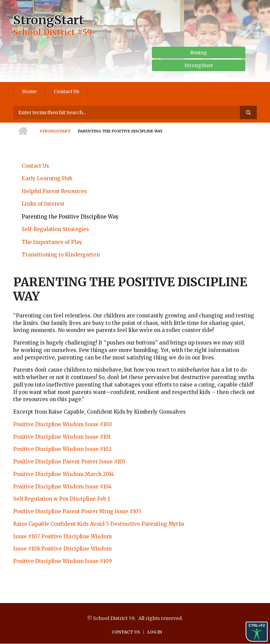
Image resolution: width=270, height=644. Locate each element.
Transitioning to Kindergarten (61, 255)
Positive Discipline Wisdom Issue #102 (62, 449)
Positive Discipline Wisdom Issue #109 (63, 561)
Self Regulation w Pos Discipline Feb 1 (62, 499)
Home (29, 91)
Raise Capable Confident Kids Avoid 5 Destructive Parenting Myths (99, 524)
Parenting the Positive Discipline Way (70, 217)
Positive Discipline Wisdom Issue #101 (62, 437)
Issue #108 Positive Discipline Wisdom (62, 549)
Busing (199, 53)
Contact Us (66, 91)
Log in (155, 632)
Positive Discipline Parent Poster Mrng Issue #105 (77, 511)
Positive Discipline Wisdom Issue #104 (62, 487)
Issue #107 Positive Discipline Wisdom (62, 536)
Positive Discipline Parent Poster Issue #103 (69, 462)
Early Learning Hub (47, 178)
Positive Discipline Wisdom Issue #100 (63, 424)
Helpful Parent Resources (54, 191)
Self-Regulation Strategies (55, 229)
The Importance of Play (52, 242)
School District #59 (53, 32)
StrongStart (49, 20)
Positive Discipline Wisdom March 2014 (64, 474)
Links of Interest (43, 204)
